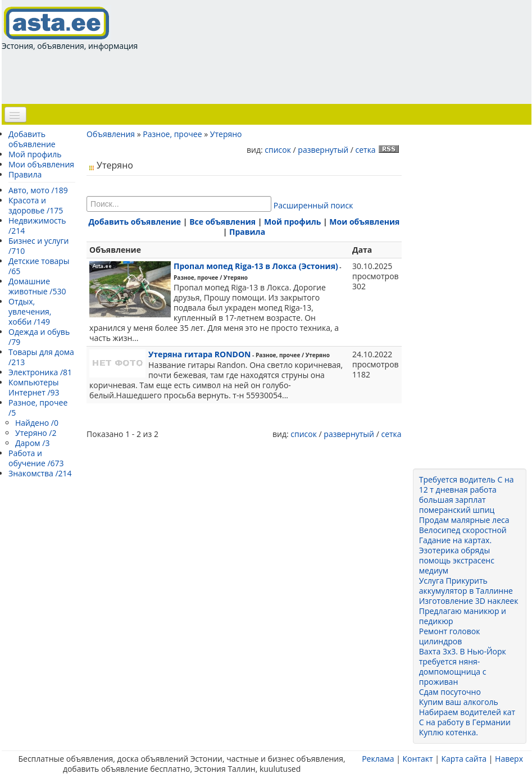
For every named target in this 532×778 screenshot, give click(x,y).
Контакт (417, 759)
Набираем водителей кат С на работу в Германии (467, 717)
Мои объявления (41, 164)
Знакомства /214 (40, 473)
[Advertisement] (206, 76)
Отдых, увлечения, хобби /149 (30, 311)
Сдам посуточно (450, 692)
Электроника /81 (40, 372)
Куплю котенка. (449, 732)
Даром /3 (32, 443)
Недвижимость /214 (37, 226)
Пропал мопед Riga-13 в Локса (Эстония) (256, 266)
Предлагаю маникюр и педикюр (463, 616)
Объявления (111, 134)
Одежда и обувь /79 (39, 337)
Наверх (509, 759)
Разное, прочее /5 (38, 408)
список (278, 150)
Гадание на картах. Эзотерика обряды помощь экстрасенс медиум (457, 555)
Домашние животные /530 (37, 286)
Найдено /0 (37, 423)
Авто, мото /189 (38, 190)
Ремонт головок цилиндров (450, 636)
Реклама (378, 759)
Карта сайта (464, 759)
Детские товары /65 (39, 266)
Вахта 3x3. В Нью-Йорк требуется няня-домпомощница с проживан (463, 666)
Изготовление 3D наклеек (469, 601)
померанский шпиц (457, 510)
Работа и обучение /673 (36, 458)
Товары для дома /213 (41, 357)
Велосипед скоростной (463, 530)
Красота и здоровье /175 (36, 205)
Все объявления (222, 222)
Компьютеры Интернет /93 (34, 387)
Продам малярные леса (464, 520)
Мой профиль (35, 154)
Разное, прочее (172, 134)
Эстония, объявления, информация (70, 28)
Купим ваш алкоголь (459, 702)
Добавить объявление (32, 139)
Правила (25, 174)
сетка (365, 150)
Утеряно (226, 134)
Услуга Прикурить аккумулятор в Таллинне (466, 586)
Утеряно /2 (36, 433)
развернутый (323, 150)
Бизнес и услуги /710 (39, 246)
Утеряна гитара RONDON (199, 354)
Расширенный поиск (313, 205)
